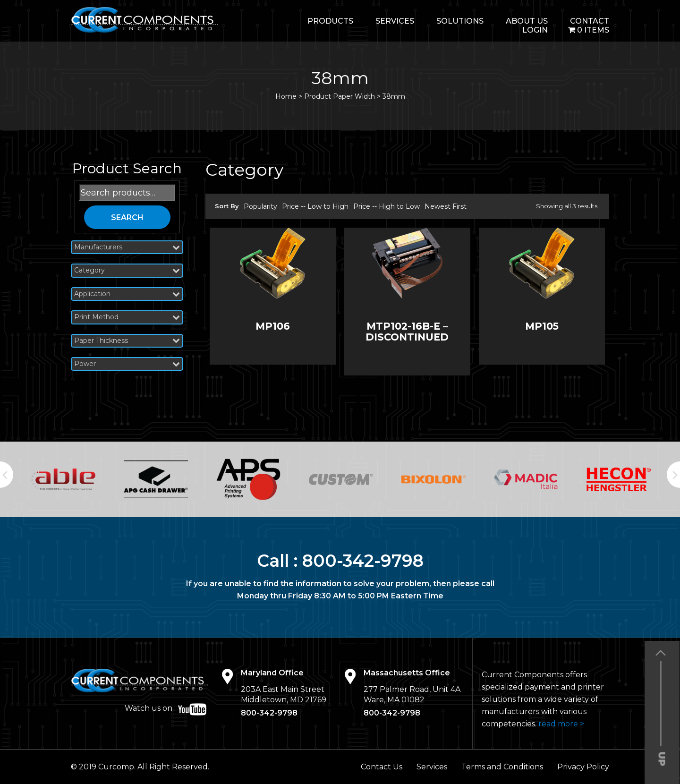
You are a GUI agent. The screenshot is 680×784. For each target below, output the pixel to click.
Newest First (446, 206)
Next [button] (673, 475)
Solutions (460, 21)
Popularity (260, 206)
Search (127, 217)
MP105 (542, 326)
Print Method (127, 317)
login (535, 30)
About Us (527, 21)
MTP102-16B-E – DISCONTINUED (407, 332)
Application (127, 294)
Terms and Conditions (502, 767)
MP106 (273, 326)
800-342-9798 (363, 561)
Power (127, 364)
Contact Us (382, 767)
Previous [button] (7, 475)
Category (127, 270)
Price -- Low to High (315, 206)
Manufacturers (127, 247)
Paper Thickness (127, 341)
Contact (590, 21)
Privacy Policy (583, 767)
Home (286, 96)
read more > (561, 724)
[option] (63, 479)
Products (330, 21)
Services (395, 21)
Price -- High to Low (387, 206)
